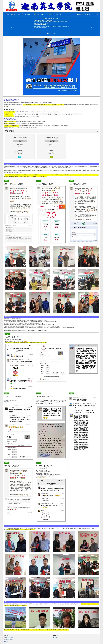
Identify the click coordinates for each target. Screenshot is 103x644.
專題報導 (36, 14)
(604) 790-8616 (10, 639)
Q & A (43, 14)
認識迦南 (13, 14)
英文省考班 (9, 131)
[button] (11, 26)
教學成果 (28, 14)
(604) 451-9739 (10, 637)
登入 (96, 14)
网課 (7, 14)
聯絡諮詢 (80, 14)
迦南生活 (59, 14)
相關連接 (50, 14)
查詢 (20, 157)
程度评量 (89, 14)
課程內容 (21, 14)
